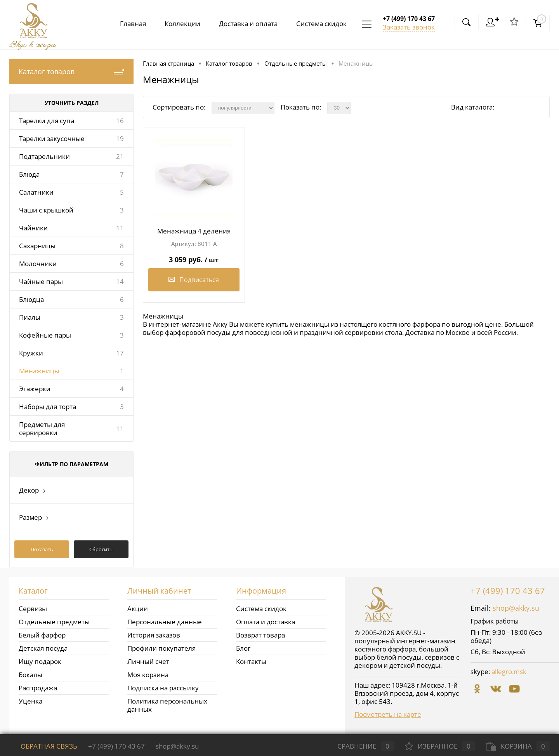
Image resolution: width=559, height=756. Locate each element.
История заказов (154, 635)
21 (120, 156)
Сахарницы (37, 246)
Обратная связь (43, 746)
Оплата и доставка (266, 622)
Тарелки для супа (47, 121)
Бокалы (30, 675)
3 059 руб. (194, 257)
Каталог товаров (71, 72)
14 (120, 281)
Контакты (251, 661)
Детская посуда (43, 648)
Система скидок (320, 24)
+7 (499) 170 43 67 (508, 591)
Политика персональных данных (167, 705)
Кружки (31, 353)
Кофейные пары (45, 335)
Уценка (30, 701)
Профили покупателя (161, 648)
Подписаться (194, 280)
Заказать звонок (409, 27)
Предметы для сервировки (42, 429)
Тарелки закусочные (52, 138)
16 (120, 121)
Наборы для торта (48, 407)
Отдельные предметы (54, 622)
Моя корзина (148, 675)
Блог (243, 648)
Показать (42, 549)
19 (120, 138)
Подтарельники (44, 156)
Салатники (36, 192)
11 (120, 228)
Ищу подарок (40, 661)
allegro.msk (509, 672)
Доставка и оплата (245, 24)
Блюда (29, 174)
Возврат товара (260, 635)
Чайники (33, 228)
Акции (138, 609)
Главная (127, 24)
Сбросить (101, 549)
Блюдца (31, 299)
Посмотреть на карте (388, 714)
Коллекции (178, 24)
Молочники (38, 264)
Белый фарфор (42, 635)
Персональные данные (165, 622)
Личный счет (148, 661)
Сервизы (33, 609)
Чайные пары (41, 281)
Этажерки (35, 389)
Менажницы (39, 371)
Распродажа (38, 688)
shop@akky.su (516, 608)
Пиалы (30, 317)
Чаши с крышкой (46, 210)
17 (120, 353)
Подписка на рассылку (163, 688)
